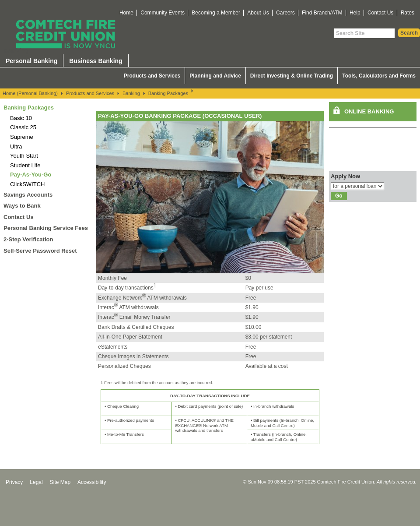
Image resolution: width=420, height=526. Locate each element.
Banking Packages (168, 93)
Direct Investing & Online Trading (292, 76)
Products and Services (152, 76)
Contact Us (380, 13)
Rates (408, 13)
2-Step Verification (28, 239)
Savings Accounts (28, 195)
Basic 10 (21, 118)
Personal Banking (31, 61)
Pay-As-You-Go (31, 175)
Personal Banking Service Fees (46, 228)
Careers (285, 13)
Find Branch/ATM (322, 13)
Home (126, 13)
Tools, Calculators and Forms (379, 76)
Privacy (14, 482)
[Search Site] (364, 33)
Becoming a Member (216, 13)
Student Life (25, 165)
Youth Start (24, 156)
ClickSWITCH (27, 184)
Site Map (60, 482)
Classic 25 (23, 127)
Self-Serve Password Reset (40, 251)
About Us (258, 13)
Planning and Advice (215, 76)
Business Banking (96, 61)
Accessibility (92, 482)
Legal (36, 482)
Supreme (22, 137)
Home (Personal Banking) (30, 93)
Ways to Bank (22, 206)
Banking (131, 93)
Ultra (16, 147)
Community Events (163, 13)
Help (355, 13)
